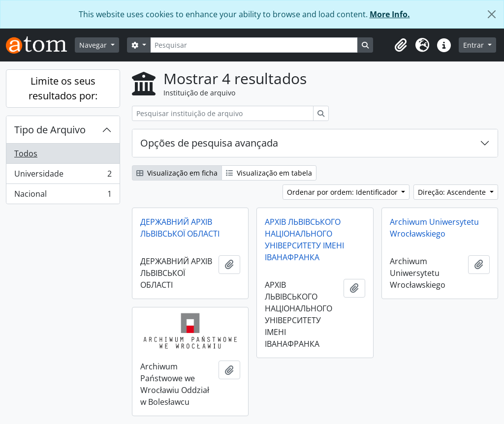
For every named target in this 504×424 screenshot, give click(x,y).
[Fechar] (492, 14)
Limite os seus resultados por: (63, 88)
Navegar (94, 45)
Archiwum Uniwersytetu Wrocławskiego (434, 228)
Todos (26, 153)
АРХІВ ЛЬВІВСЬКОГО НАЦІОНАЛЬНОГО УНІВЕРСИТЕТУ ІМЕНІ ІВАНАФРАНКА (304, 240)
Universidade (63, 176)
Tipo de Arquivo (50, 130)
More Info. (390, 14)
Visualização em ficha (177, 173)
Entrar (474, 45)
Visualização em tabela (269, 173)
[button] (401, 45)
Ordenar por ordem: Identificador (343, 192)
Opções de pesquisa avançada (209, 143)
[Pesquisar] (254, 45)
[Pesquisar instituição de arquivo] (223, 113)
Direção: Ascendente (453, 192)
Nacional (63, 196)
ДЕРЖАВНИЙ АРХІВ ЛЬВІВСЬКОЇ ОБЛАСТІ (180, 228)
